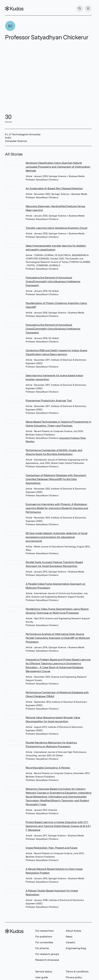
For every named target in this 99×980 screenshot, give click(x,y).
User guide (42, 977)
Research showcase (47, 960)
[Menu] (88, 9)
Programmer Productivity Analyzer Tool (49, 401)
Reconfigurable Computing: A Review (48, 768)
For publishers (44, 937)
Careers (70, 942)
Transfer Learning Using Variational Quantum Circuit (57, 228)
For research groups (47, 954)
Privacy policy (74, 977)
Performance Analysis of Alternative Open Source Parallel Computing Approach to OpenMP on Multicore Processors (58, 638)
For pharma (42, 948)
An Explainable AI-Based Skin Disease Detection (54, 188)
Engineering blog (76, 948)
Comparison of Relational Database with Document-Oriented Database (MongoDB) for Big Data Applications (56, 479)
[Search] (80, 9)
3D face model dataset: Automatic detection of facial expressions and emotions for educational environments (57, 537)
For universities (44, 942)
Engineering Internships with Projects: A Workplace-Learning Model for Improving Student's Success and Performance (57, 508)
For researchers (45, 931)
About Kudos (73, 931)
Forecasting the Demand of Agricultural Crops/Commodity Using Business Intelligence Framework (53, 281)
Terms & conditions (77, 972)
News (69, 937)
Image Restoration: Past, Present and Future (52, 848)
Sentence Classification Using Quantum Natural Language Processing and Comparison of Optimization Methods (58, 167)
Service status (44, 972)
